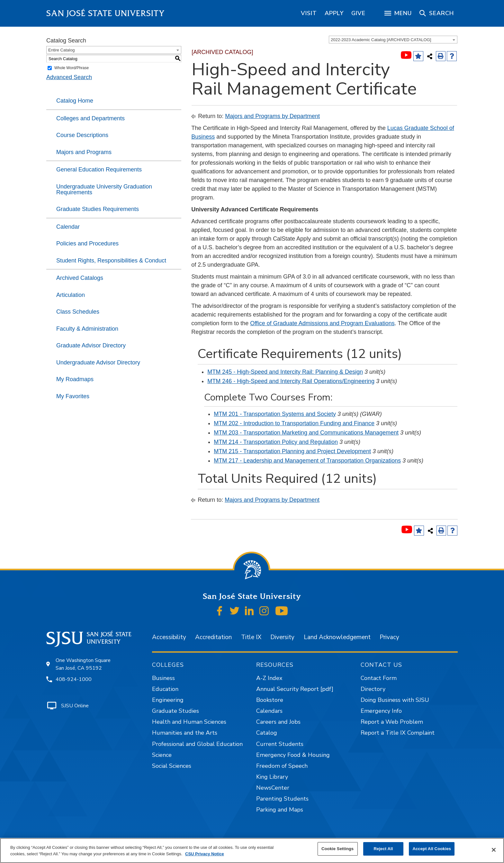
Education (165, 689)
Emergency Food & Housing (293, 755)
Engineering (168, 700)
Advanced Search (69, 77)
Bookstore (270, 700)
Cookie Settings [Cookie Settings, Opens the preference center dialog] (337, 849)
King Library (272, 777)
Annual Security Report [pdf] (295, 689)
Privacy (389, 637)
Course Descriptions (82, 135)
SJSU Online (75, 706)
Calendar (68, 227)
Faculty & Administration (87, 329)
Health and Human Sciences (189, 722)
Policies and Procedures (87, 243)
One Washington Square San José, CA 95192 (83, 664)
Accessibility (169, 637)
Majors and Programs (84, 152)
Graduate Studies (175, 711)
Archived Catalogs (80, 278)
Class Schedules (78, 312)
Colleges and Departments (90, 118)
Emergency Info (381, 711)
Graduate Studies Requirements (98, 209)
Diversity (282, 637)
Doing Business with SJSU (395, 700)
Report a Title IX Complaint (398, 733)
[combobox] (393, 40)
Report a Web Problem (392, 722)
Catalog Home (75, 101)
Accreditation (213, 637)
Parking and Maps (280, 810)
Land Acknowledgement (337, 637)
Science (162, 755)
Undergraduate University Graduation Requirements (104, 189)
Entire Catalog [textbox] (61, 50)
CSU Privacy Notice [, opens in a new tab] (205, 854)
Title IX (251, 637)
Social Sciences (172, 766)
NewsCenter (273, 788)
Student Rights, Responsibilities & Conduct (111, 261)
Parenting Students (282, 799)
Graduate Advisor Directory (91, 345)
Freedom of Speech (282, 766)
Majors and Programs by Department (272, 116)
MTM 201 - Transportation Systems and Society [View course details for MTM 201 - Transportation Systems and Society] (275, 414)
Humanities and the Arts (185, 733)
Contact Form (379, 678)
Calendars (269, 711)
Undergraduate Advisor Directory (98, 363)
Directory (373, 689)
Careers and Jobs (278, 722)
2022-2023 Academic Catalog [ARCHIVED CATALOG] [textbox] (381, 40)
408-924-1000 (74, 679)
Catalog (267, 733)
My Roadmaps (75, 379)
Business (163, 678)
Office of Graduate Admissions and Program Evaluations (322, 323)
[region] (309, 13)
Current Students (280, 744)
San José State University (106, 13)
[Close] (494, 850)
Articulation (71, 295)
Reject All (383, 849)
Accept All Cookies (432, 849)
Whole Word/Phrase (72, 68)
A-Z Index (269, 678)
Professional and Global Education (197, 744)
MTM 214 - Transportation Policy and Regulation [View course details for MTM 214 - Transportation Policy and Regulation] (276, 442)
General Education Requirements (99, 170)
